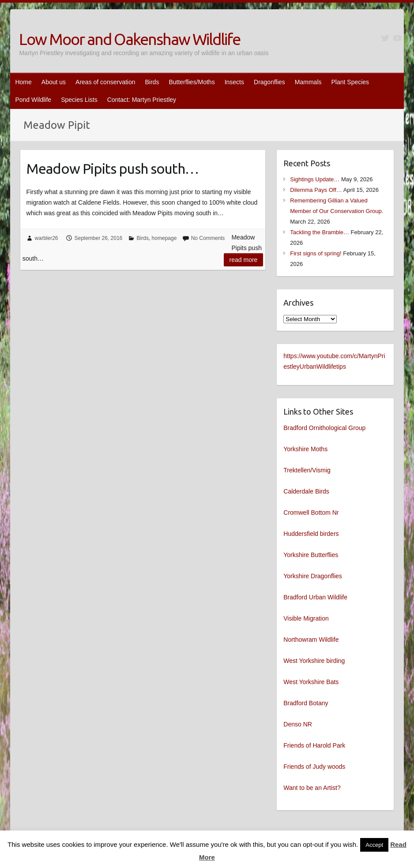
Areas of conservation (105, 82)
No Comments (208, 238)
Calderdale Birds (306, 491)
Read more (244, 260)
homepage (164, 238)
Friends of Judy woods (314, 767)
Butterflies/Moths (192, 82)
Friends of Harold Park (314, 745)
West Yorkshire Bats (311, 682)
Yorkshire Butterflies (311, 555)
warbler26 (47, 238)
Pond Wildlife (33, 100)
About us (54, 82)
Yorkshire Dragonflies (313, 576)
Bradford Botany (306, 703)
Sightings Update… (315, 179)
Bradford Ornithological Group (324, 428)
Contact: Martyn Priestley (142, 100)
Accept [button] (374, 845)
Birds (152, 82)
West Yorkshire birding (314, 661)
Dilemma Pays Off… (316, 190)
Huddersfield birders (311, 534)
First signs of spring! (316, 253)
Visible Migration (306, 618)
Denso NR (298, 724)
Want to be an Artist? (312, 788)
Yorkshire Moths (305, 449)
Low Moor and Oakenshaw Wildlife (130, 39)
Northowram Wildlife (311, 640)
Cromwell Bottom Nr (311, 513)
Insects (234, 82)
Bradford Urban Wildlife (315, 597)
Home (23, 82)
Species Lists (79, 100)
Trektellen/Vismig (307, 470)
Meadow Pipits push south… (113, 168)
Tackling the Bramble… (320, 232)
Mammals (308, 82)
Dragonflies (269, 82)
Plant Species (350, 82)
